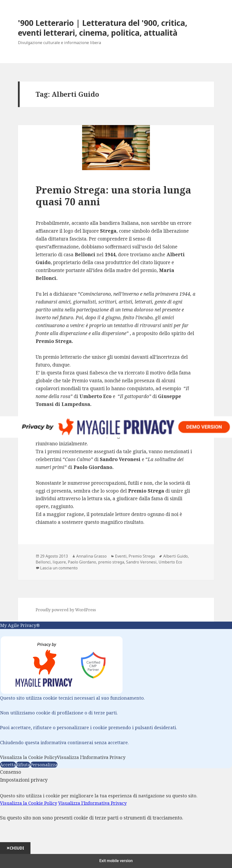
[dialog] (116, 815)
